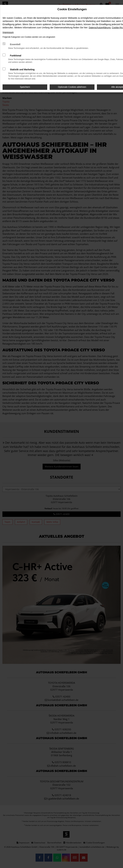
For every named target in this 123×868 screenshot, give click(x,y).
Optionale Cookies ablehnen (72, 87)
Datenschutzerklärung (100, 28)
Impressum (8, 32)
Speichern (25, 87)
